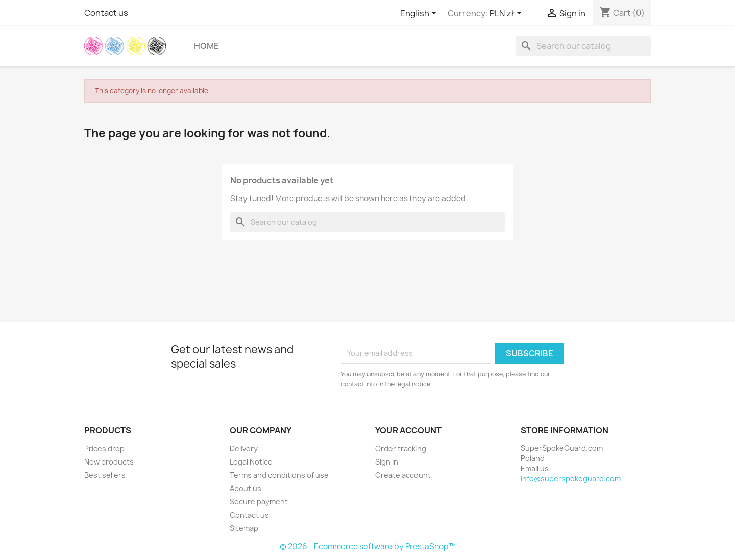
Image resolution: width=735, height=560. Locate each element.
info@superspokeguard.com (571, 479)
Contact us (106, 13)
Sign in (387, 462)
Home (206, 46)
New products (109, 462)
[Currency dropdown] (507, 14)
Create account (403, 475)
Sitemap (244, 528)
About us (246, 488)
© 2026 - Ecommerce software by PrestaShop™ (368, 546)
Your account (408, 430)
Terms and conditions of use (279, 475)
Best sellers (105, 475)
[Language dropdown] (420, 14)
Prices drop (104, 448)
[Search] (583, 46)
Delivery (244, 448)
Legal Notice (251, 462)
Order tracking (401, 448)
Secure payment (259, 502)
